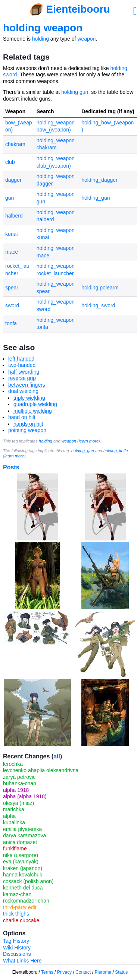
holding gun (75, 92)
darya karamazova (24, 835)
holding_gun (96, 198)
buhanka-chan (20, 783)
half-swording (24, 372)
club (10, 162)
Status (121, 972)
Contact (83, 972)
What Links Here (22, 961)
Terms (47, 972)
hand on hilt (22, 417)
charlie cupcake (21, 920)
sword (12, 305)
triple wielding (29, 398)
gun (10, 198)
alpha (9, 816)
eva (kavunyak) (21, 862)
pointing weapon (27, 430)
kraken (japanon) (23, 868)
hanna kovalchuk (23, 875)
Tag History (16, 941)
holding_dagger (99, 180)
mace (12, 252)
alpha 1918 (16, 790)
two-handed (22, 365)
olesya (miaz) (18, 803)
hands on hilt (28, 424)
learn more (89, 441)
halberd (14, 216)
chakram (15, 144)
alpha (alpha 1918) (25, 796)
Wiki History (17, 948)
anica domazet (20, 842)
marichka (14, 809)
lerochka (13, 764)
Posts (11, 467)
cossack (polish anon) (28, 881)
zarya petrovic (19, 777)
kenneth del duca (23, 888)
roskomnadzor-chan (26, 901)
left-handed (21, 359)
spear (12, 288)
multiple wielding (33, 411)
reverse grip (22, 378)
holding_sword (98, 305)
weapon (86, 39)
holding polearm (100, 288)
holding (41, 39)
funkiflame (15, 849)
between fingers (27, 385)
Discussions (17, 954)
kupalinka (14, 822)
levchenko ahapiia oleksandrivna (41, 770)
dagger (13, 180)
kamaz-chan (17, 894)
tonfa (11, 323)
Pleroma (103, 972)
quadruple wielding (35, 404)
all (57, 756)
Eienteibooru (78, 9)
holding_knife (116, 451)
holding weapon (43, 28)
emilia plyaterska (22, 829)
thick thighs (16, 914)
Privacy (64, 972)
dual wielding (23, 391)
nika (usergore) (21, 855)
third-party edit (20, 907)
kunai (11, 234)
